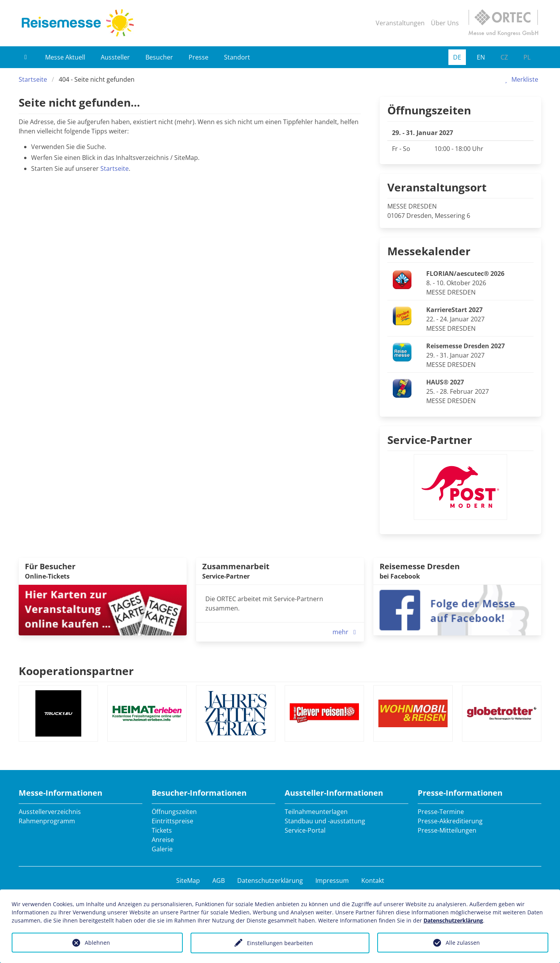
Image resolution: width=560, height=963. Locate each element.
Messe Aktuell (65, 57)
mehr (346, 632)
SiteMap (188, 881)
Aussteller (115, 57)
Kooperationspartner (76, 671)
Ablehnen (97, 943)
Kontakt (373, 881)
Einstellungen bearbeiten (280, 943)
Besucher (159, 57)
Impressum (332, 881)
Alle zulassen (463, 943)
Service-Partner (430, 440)
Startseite (33, 79)
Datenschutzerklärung (270, 881)
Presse (199, 57)
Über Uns (445, 23)
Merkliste (520, 79)
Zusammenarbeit (236, 566)
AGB (219, 881)
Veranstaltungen (400, 23)
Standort (237, 57)
